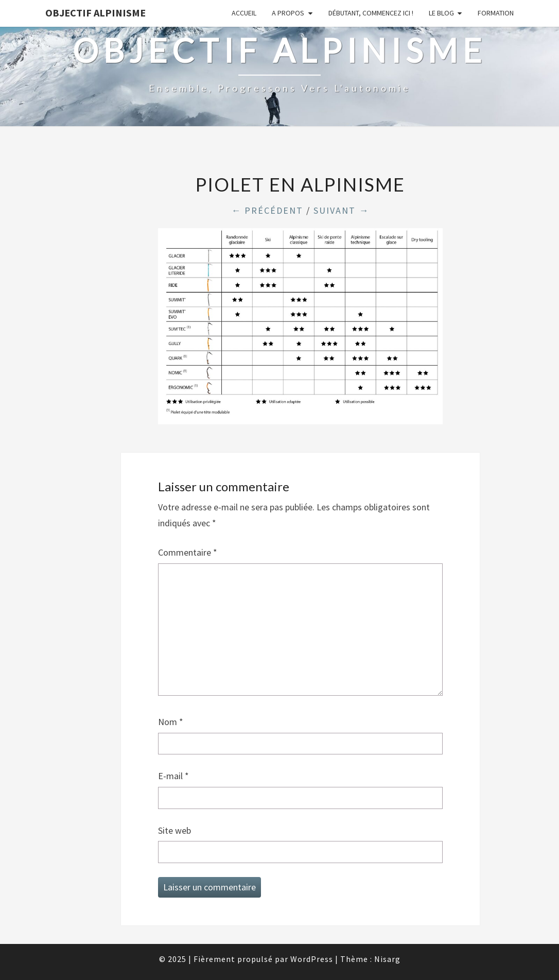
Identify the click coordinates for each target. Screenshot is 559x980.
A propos (288, 13)
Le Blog (441, 13)
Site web (174, 830)
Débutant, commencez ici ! (371, 13)
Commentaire (188, 552)
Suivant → (341, 210)
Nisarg (387, 959)
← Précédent (267, 210)
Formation (496, 13)
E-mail (173, 776)
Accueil (244, 13)
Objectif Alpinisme (95, 13)
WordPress (312, 959)
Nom (171, 722)
